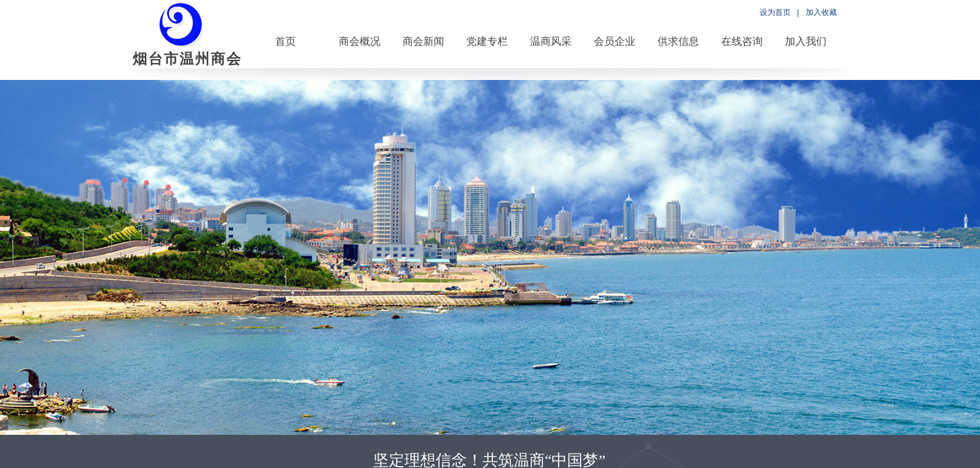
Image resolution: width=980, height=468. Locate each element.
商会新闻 (423, 41)
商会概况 (360, 41)
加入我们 (806, 41)
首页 (285, 41)
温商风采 (551, 41)
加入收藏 (821, 12)
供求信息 (678, 41)
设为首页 (775, 12)
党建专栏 (487, 41)
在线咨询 (742, 41)
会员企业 (615, 41)
